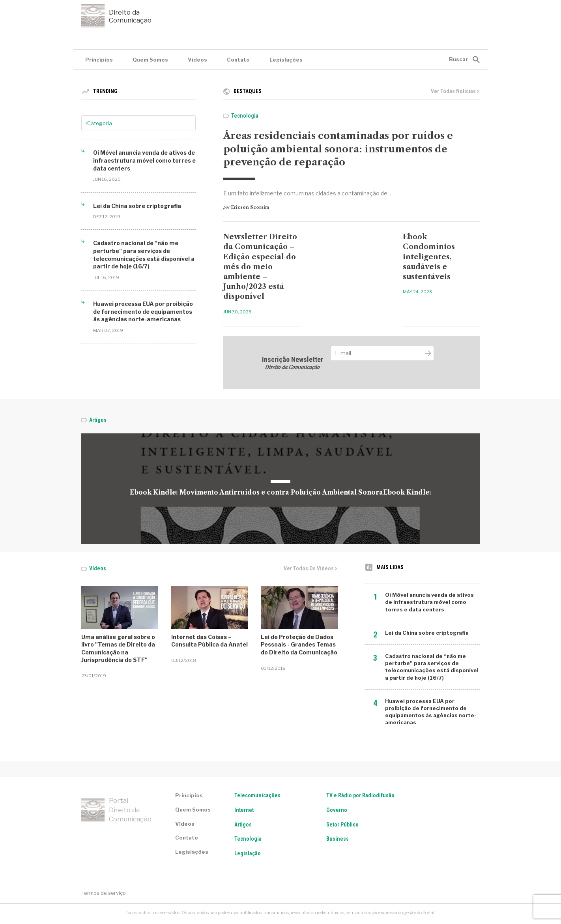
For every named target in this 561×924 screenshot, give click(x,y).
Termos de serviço (104, 893)
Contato (238, 60)
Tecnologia (245, 116)
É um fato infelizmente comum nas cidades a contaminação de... (307, 193)
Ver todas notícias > (455, 91)
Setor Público (342, 825)
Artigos (98, 420)
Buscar (458, 59)
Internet (244, 810)
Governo (337, 810)
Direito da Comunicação (116, 16)
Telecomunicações (257, 795)
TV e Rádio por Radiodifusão (360, 795)
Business (338, 839)
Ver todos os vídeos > (311, 568)
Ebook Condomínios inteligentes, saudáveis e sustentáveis (429, 257)
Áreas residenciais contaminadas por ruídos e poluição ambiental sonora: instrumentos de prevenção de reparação (338, 149)
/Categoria (99, 123)
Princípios (99, 60)
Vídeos (197, 60)
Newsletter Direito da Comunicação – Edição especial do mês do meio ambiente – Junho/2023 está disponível (260, 267)
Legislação (248, 853)
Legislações (286, 60)
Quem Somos (150, 60)
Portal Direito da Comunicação (116, 810)
